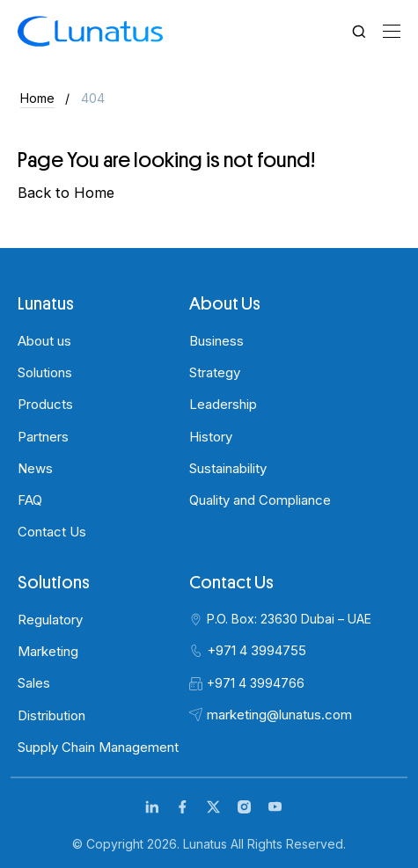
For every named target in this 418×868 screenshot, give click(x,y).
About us (44, 341)
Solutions (45, 372)
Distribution (51, 715)
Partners (43, 437)
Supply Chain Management (98, 747)
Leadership (223, 404)
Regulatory (50, 620)
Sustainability (228, 468)
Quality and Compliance (260, 500)
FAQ (30, 500)
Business (216, 341)
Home (37, 98)
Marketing (48, 651)
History (211, 437)
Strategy (215, 372)
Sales (34, 683)
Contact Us (52, 532)
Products (45, 404)
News (35, 468)
